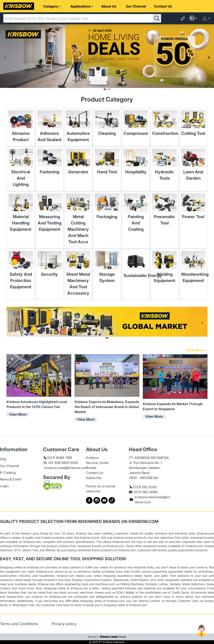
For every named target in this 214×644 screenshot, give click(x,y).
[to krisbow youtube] (104, 500)
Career (91, 468)
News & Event (11, 479)
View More (197, 350)
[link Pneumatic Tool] (164, 211)
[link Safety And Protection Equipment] (21, 271)
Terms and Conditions (19, 624)
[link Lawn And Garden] (193, 166)
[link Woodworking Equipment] (193, 268)
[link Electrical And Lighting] (21, 169)
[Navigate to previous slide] (5, 57)
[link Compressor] (136, 124)
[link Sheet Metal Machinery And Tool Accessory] (78, 274)
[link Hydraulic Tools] (164, 166)
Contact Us (163, 6)
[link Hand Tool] (107, 163)
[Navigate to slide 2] (109, 89)
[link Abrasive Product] (21, 127)
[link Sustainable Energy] (136, 266)
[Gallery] (107, 57)
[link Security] (50, 265)
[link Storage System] (107, 268)
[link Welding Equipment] (164, 268)
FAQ (3, 459)
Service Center (97, 463)
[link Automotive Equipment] (78, 127)
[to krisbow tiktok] (112, 500)
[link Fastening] (50, 163)
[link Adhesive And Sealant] (50, 127)
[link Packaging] (107, 207)
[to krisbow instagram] (97, 500)
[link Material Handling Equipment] (21, 214)
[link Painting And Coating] (136, 214)
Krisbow (92, 458)
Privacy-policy (64, 624)
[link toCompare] (183, 18)
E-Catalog (8, 473)
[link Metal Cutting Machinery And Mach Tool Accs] (78, 220)
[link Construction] (164, 124)
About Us (109, 6)
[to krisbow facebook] (89, 500)
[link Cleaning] (107, 124)
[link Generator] (78, 163)
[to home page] (19, 6)
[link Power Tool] (193, 207)
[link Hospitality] (136, 163)
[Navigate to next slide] (209, 57)
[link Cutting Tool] (193, 124)
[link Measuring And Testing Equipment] (50, 214)
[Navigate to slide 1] (105, 89)
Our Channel (136, 6)
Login (4, 486)
